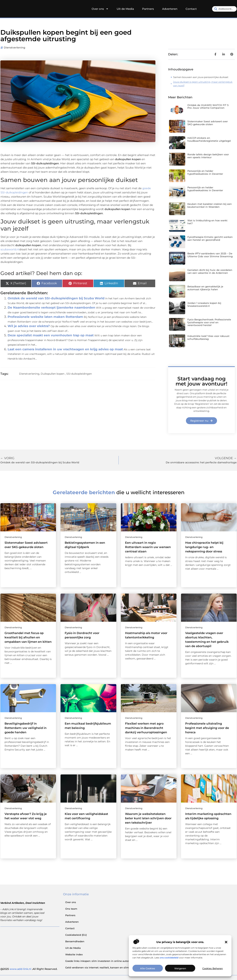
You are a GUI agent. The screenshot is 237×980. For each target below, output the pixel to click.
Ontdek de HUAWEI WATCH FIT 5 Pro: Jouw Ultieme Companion (208, 106)
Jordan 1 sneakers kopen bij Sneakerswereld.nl (204, 304)
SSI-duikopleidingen (79, 374)
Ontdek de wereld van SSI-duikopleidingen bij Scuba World (56, 298)
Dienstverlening (15, 48)
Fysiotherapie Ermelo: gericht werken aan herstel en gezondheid (210, 238)
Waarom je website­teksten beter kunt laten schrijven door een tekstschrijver (148, 818)
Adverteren (170, 9)
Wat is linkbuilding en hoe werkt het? (207, 222)
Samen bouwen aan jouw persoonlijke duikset (201, 77)
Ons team (71, 909)
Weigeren (180, 968)
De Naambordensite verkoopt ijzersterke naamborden (51, 307)
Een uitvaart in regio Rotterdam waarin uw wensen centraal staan (148, 547)
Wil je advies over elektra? (29, 326)
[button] (226, 942)
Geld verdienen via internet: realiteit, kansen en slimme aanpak (104, 967)
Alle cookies (148, 968)
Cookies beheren (213, 968)
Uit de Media (125, 9)
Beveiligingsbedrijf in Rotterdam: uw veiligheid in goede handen (26, 728)
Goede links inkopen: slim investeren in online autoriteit (99, 961)
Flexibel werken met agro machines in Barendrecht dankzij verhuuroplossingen (146, 728)
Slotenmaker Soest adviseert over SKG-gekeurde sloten (208, 123)
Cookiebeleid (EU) (76, 935)
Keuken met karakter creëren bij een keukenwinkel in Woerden (210, 205)
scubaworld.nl (10, 249)
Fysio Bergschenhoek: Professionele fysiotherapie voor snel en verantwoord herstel (209, 322)
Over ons (100, 9)
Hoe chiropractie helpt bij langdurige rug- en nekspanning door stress (204, 547)
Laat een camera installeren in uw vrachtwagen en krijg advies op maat (65, 349)
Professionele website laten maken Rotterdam (45, 317)
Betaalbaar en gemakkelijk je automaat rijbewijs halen (205, 288)
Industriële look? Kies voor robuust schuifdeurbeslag (208, 337)
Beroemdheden (75, 941)
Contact (191, 9)
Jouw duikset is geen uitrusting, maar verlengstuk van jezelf (203, 84)
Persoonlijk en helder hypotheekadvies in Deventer (205, 172)
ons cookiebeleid (169, 958)
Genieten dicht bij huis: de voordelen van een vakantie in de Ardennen (210, 271)
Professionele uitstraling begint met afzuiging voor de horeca (207, 728)
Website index (74, 954)
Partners (148, 9)
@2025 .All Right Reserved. (29, 969)
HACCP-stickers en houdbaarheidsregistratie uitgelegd (209, 139)
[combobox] (224, 9)
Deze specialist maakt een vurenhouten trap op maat (51, 335)
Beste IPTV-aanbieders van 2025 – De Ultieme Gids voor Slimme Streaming (210, 255)
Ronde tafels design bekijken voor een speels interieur (208, 156)
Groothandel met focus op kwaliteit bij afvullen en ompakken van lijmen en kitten (28, 637)
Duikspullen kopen (53, 374)
